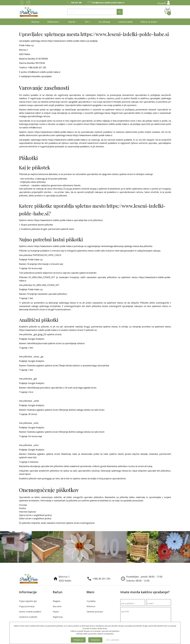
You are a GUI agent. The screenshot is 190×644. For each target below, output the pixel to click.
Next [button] (185, 567)
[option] (16, 547)
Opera (22, 515)
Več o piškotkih (113, 640)
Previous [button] (180, 567)
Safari (22, 518)
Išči (120, 12)
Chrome (23, 505)
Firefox (22, 508)
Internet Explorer (28, 512)
